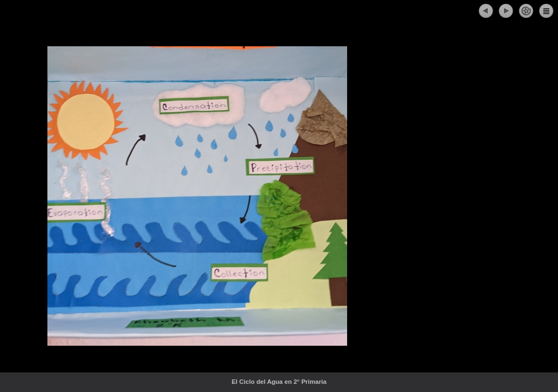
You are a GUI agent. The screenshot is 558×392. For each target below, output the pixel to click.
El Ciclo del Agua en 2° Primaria (303, 382)
